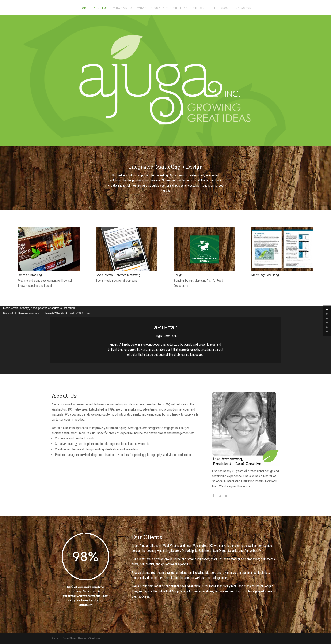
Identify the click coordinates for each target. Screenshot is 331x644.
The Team (181, 8)
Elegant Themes (70, 638)
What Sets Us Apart (153, 8)
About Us (101, 8)
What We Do (123, 8)
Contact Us (242, 8)
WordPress (95, 638)
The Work (201, 8)
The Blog (221, 8)
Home (84, 8)
